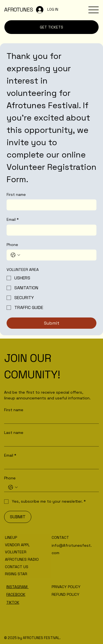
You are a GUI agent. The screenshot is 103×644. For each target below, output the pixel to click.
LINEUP (11, 537)
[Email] (50, 230)
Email (13, 220)
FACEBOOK (16, 594)
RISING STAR (16, 574)
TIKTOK (13, 602)
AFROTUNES (19, 10)
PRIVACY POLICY (66, 587)
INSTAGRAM (17, 587)
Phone (12, 245)
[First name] (50, 205)
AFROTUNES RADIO (22, 559)
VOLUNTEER (16, 552)
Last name (14, 433)
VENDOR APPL (17, 545)
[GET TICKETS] (51, 27)
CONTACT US (17, 567)
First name (16, 194)
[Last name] (50, 442)
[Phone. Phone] (57, 255)
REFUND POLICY (66, 594)
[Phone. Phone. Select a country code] (15, 255)
